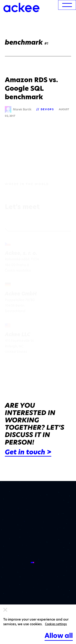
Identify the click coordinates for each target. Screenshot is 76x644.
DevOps (47, 109)
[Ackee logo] (21, 8)
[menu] (67, 5)
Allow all (59, 636)
